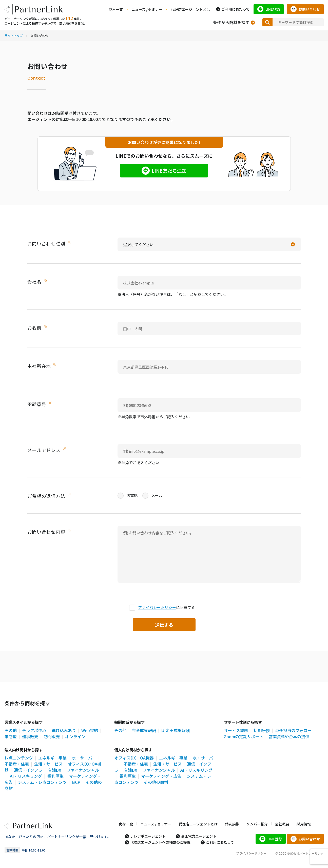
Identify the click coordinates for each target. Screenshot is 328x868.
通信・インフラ (28, 770)
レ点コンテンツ (19, 758)
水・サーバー (84, 758)
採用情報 (304, 824)
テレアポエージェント (148, 836)
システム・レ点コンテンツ (42, 782)
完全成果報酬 (144, 730)
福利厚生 (55, 776)
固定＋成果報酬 (176, 730)
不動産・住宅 (17, 764)
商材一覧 (116, 9)
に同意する (162, 608)
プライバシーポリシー (157, 607)
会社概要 (282, 824)
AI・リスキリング (26, 776)
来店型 (11, 736)
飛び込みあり (64, 730)
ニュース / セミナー (147, 9)
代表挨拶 (232, 824)
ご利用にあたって (235, 9)
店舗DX (54, 770)
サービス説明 (236, 730)
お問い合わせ (309, 9)
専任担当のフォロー (293, 730)
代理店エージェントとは (190, 9)
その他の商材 (156, 782)
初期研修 (262, 730)
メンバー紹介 (257, 824)
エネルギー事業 (52, 758)
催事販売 (30, 736)
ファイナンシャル (159, 770)
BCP (76, 782)
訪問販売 (52, 736)
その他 (11, 730)
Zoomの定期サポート (244, 736)
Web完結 (90, 730)
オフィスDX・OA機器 (134, 758)
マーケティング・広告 (161, 776)
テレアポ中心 (34, 730)
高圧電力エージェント (199, 836)
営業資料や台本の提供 (289, 736)
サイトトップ (14, 35)
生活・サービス (48, 764)
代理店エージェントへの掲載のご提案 (160, 842)
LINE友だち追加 (169, 171)
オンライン (75, 736)
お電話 (128, 495)
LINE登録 (273, 9)
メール (152, 495)
